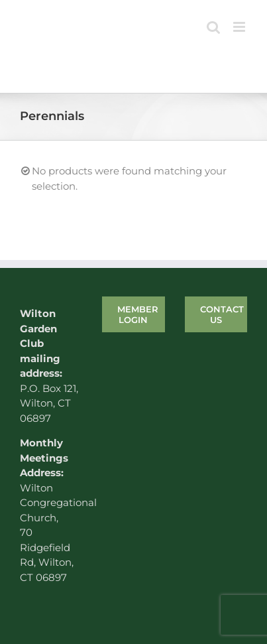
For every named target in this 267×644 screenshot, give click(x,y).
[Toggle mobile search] (213, 27)
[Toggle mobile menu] (240, 27)
